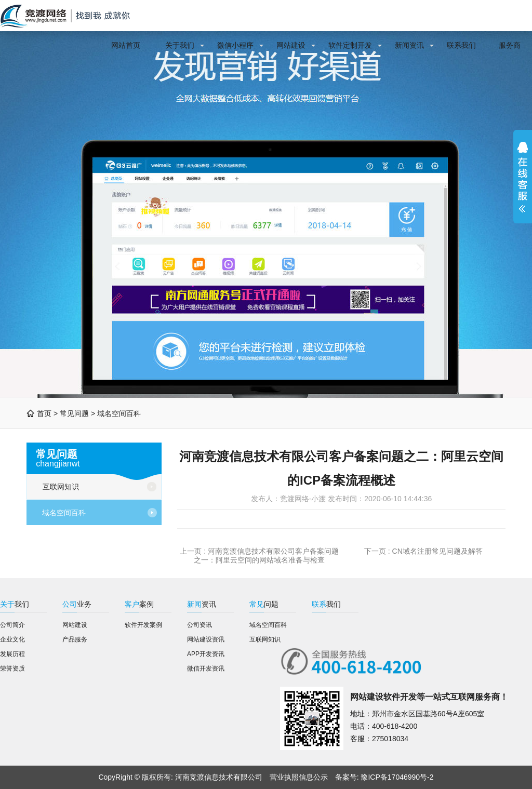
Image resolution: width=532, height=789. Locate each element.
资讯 (202, 604)
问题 (264, 604)
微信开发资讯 (206, 668)
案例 (139, 604)
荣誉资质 (12, 668)
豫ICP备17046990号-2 (397, 777)
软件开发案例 (143, 625)
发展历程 (12, 654)
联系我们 (461, 45)
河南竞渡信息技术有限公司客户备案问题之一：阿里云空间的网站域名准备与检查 (266, 556)
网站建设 (291, 45)
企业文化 (12, 639)
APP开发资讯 (206, 654)
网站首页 (126, 45)
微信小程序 (235, 45)
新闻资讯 (409, 45)
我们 (15, 604)
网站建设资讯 (206, 639)
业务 (77, 604)
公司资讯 (199, 625)
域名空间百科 (119, 413)
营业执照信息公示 (299, 777)
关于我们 (180, 45)
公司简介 (12, 625)
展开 (523, 177)
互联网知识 (61, 487)
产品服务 (75, 639)
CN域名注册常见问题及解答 (437, 551)
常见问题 (74, 413)
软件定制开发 (350, 45)
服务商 (510, 45)
